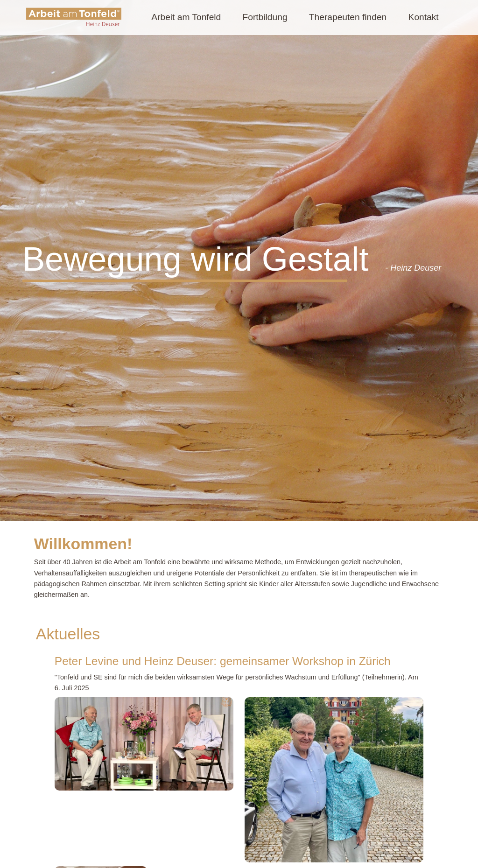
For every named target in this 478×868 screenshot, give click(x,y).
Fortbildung (265, 17)
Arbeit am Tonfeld (186, 17)
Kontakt (424, 17)
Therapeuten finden (348, 17)
